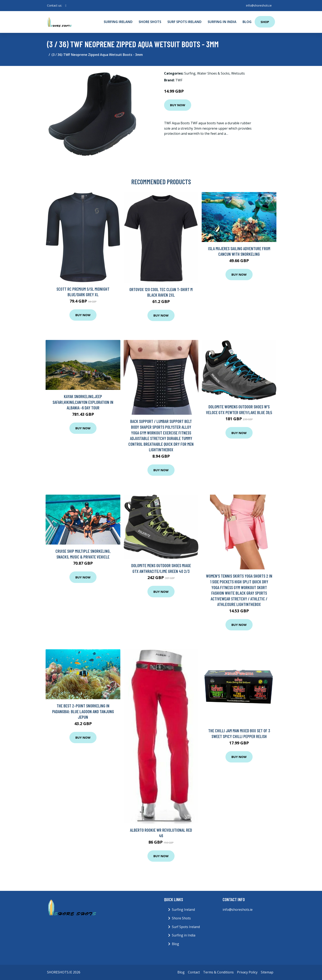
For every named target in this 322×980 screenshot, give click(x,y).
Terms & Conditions (218, 972)
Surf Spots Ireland (184, 22)
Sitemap (267, 972)
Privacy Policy (247, 972)
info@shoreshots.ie (259, 5)
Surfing (190, 73)
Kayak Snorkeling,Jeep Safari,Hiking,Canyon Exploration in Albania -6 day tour (83, 402)
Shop (265, 22)
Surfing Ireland (118, 22)
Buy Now (178, 105)
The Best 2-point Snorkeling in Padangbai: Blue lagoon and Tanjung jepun (83, 711)
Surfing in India (222, 22)
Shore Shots (150, 22)
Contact (194, 972)
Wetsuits (238, 73)
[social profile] (66, 6)
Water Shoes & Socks (213, 73)
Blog (247, 22)
